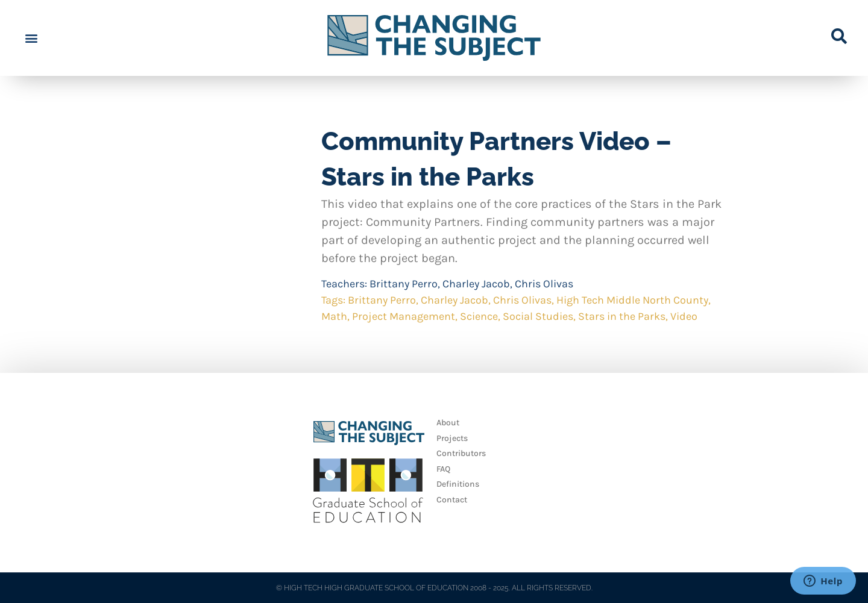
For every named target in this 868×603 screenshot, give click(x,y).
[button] (31, 38)
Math (334, 316)
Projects (452, 438)
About (448, 423)
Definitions (458, 484)
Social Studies (538, 316)
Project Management (404, 316)
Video (684, 316)
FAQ (443, 469)
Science (479, 316)
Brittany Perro (404, 284)
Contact (452, 500)
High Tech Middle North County (632, 300)
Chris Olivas (544, 284)
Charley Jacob (476, 284)
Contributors (461, 453)
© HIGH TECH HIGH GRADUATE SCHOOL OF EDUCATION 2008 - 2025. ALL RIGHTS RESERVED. (434, 588)
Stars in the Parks (622, 316)
